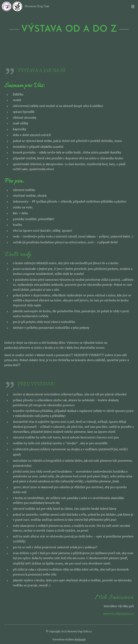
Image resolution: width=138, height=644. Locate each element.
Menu (133, 7)
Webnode (80, 640)
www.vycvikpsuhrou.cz (118, 614)
